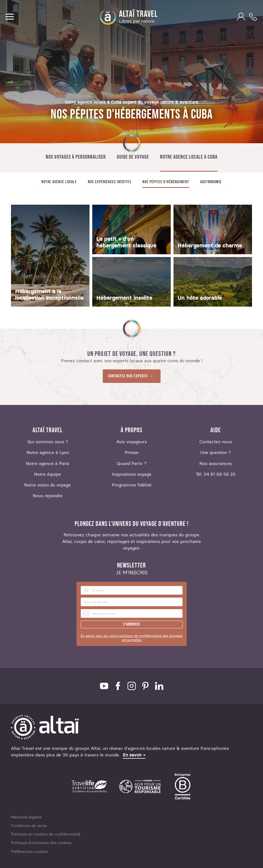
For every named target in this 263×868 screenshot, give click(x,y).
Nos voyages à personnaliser (76, 157)
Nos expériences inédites (110, 182)
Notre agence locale (59, 182)
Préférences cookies (29, 852)
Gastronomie (211, 182)
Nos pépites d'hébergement (166, 182)
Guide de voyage (133, 157)
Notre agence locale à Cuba (189, 157)
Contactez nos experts (128, 376)
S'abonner (131, 624)
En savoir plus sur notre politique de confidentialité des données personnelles (131, 638)
